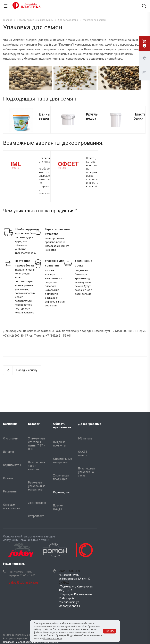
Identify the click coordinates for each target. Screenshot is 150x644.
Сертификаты (12, 465)
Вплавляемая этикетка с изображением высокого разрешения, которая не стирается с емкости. (48, 176)
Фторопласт (36, 516)
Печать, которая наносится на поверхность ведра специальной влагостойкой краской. (95, 172)
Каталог (34, 424)
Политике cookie (53, 639)
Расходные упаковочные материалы (37, 486)
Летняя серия (37, 503)
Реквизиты (10, 491)
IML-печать (85, 438)
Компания (10, 424)
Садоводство (62, 492)
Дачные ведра (45, 116)
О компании (11, 438)
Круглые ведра (93, 116)
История (8, 452)
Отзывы (8, 478)
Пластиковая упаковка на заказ (87, 472)
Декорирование (90, 424)
